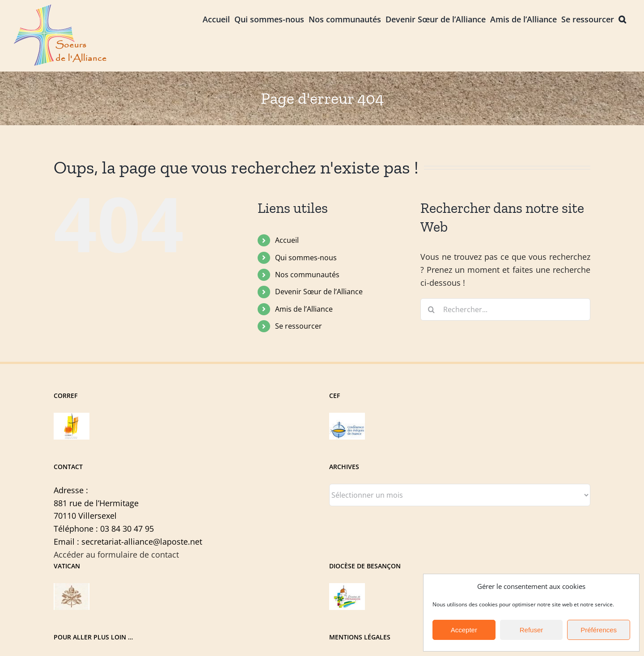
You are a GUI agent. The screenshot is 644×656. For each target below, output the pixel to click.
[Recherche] (432, 309)
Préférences (599, 630)
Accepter (464, 630)
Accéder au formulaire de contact (116, 554)
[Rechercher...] (505, 309)
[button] (622, 19)
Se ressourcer (299, 326)
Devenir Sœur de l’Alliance (319, 292)
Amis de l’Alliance (304, 309)
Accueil (287, 240)
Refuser (532, 630)
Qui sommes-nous (306, 258)
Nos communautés (307, 275)
